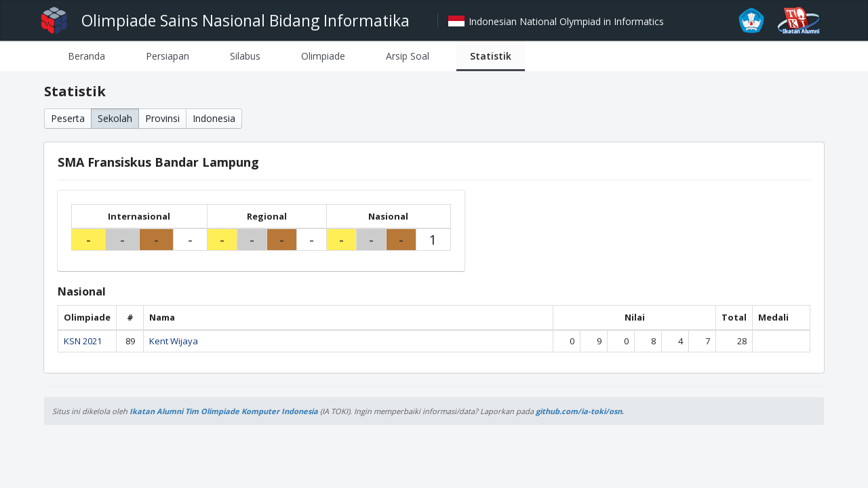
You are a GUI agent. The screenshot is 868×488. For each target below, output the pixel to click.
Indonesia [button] (214, 118)
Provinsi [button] (162, 118)
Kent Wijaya (174, 341)
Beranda (86, 56)
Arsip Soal (408, 56)
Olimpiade (323, 56)
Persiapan (167, 56)
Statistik (491, 56)
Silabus (245, 56)
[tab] (86, 56)
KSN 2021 (83, 341)
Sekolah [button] (115, 118)
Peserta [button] (68, 118)
